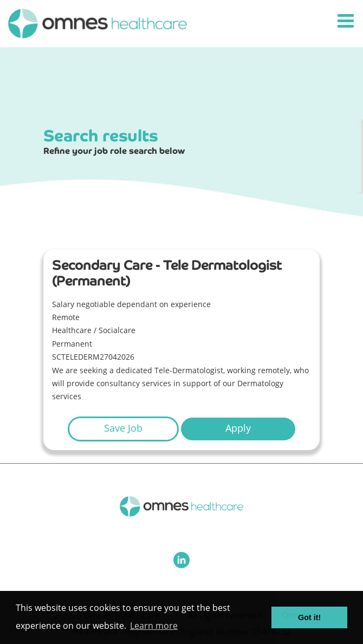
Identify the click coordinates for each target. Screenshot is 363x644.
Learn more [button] (154, 626)
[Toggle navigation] (347, 21)
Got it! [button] (309, 617)
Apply (238, 428)
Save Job (123, 428)
